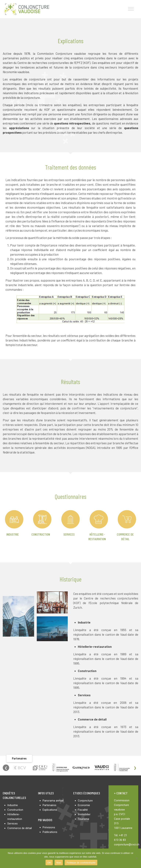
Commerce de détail (20, 828)
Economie (84, 805)
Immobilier (84, 814)
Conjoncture (85, 801)
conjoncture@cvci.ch (127, 844)
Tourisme (84, 819)
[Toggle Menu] (131, 9)
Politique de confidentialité (81, 863)
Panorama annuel (53, 801)
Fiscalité (83, 810)
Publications (50, 832)
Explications (50, 810)
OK (49, 863)
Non (59, 863)
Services (54, 534)
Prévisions (49, 827)
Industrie (13, 805)
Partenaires (49, 805)
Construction (26, 534)
